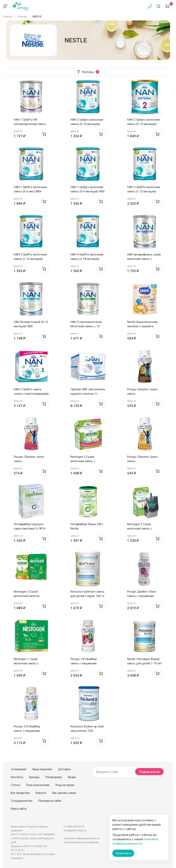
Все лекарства (20, 793)
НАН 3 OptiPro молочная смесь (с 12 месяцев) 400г (30, 259)
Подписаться (149, 772)
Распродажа (54, 777)
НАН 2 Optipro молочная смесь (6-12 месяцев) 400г (87, 124)
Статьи (15, 785)
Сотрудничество (22, 801)
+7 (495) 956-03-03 (74, 827)
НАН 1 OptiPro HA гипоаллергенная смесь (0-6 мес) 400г (30, 124)
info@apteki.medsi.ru (75, 831)
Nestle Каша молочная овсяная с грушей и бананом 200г (142, 326)
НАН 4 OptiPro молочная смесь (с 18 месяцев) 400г (87, 259)
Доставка (64, 769)
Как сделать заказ (64, 793)
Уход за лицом (65, 785)
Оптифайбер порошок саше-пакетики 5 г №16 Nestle (30, 529)
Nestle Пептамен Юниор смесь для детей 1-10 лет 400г (145, 663)
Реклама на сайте (50, 801)
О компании (19, 769)
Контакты (17, 777)
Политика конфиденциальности (82, 838)
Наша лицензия (42, 769)
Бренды (34, 777)
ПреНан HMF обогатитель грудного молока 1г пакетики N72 (88, 394)
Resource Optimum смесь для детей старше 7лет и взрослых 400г (88, 596)
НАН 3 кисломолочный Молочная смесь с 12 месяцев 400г (86, 326)
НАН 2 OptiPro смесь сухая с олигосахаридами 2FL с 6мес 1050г (31, 394)
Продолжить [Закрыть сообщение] (123, 853)
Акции (72, 777)
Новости (41, 793)
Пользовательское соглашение (81, 842)
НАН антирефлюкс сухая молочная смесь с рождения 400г (144, 259)
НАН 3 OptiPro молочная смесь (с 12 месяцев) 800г (144, 191)
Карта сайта (19, 809)
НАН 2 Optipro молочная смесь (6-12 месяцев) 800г (144, 124)
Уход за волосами (38, 785)
